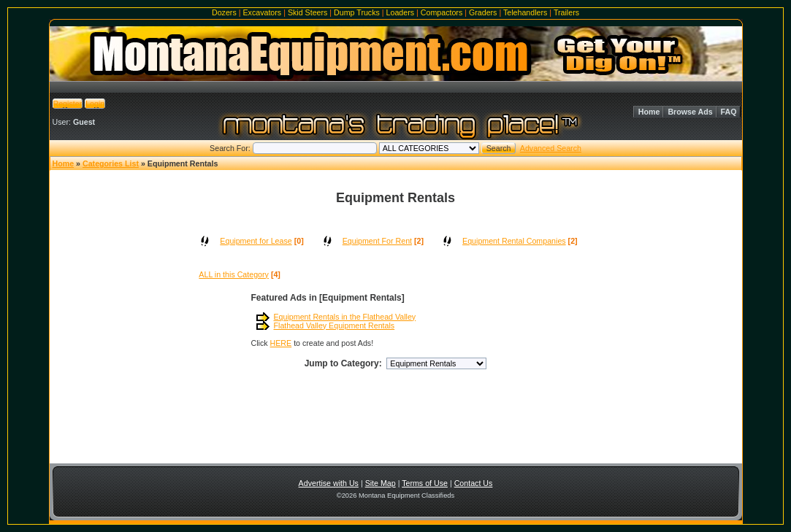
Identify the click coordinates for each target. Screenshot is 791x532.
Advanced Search (551, 148)
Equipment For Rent (377, 241)
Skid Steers (308, 12)
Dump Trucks (357, 12)
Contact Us (474, 483)
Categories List (111, 163)
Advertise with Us (329, 483)
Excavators (262, 12)
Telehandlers (525, 12)
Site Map (381, 483)
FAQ (729, 112)
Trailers (566, 12)
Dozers (224, 12)
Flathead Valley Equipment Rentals (335, 325)
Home (649, 112)
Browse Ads (690, 112)
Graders (483, 12)
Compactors (442, 12)
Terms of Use (425, 483)
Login (95, 104)
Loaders (401, 12)
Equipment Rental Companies (514, 241)
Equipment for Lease (256, 241)
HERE (281, 343)
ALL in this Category (234, 274)
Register (68, 104)
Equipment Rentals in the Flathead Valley (345, 317)
